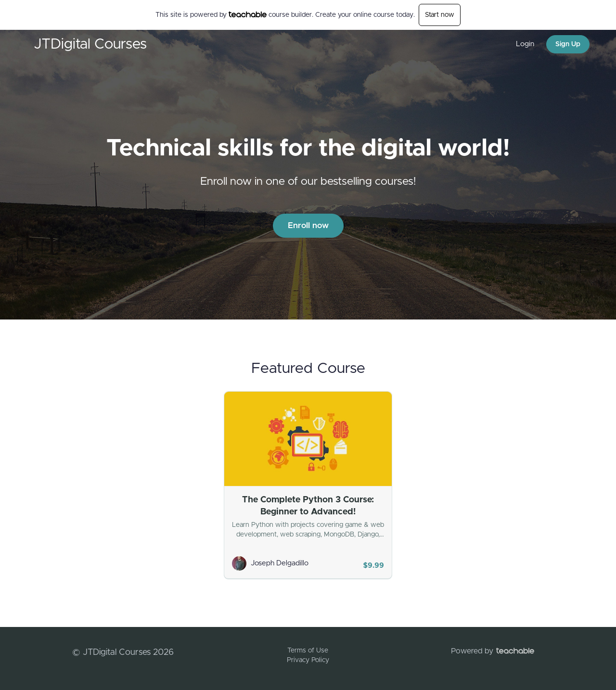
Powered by (493, 651)
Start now (440, 15)
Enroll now (308, 225)
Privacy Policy (308, 660)
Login (525, 44)
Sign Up (568, 44)
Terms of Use (308, 651)
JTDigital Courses (90, 44)
